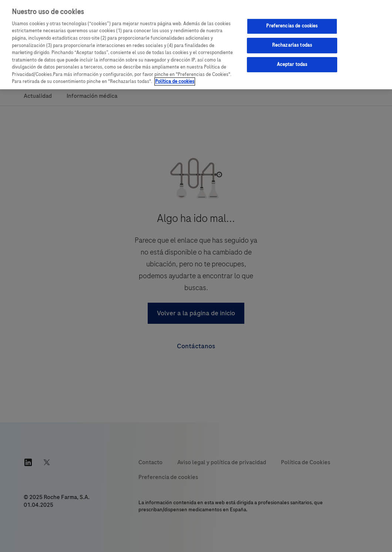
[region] (196, 45)
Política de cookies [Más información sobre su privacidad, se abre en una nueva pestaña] (175, 82)
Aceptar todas (292, 64)
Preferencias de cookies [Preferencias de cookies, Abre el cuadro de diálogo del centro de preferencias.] (292, 26)
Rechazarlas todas (292, 45)
